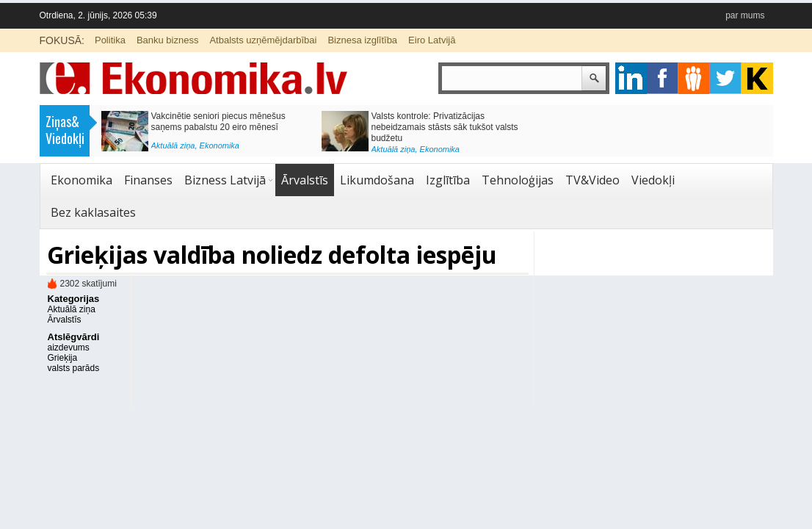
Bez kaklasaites (93, 212)
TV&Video (592, 180)
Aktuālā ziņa (173, 145)
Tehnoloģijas (518, 180)
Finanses (148, 180)
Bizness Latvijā (225, 180)
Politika (110, 40)
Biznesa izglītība (362, 40)
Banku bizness (168, 40)
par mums (745, 15)
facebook (663, 78)
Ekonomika (220, 145)
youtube (757, 78)
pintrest (694, 78)
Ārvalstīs (305, 180)
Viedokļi (653, 180)
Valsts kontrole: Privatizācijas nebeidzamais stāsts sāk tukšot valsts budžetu (445, 127)
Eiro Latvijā (432, 40)
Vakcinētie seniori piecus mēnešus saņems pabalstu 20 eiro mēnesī (218, 122)
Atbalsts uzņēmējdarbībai (263, 40)
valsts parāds (74, 368)
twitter (726, 78)
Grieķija (63, 358)
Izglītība (448, 180)
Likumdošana (377, 180)
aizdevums (69, 348)
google (631, 78)
